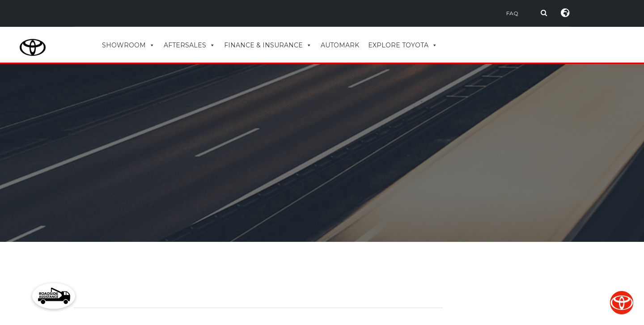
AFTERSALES (189, 45)
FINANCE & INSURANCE (268, 45)
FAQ (512, 13)
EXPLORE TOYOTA (403, 45)
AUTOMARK (340, 45)
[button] (54, 296)
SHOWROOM (128, 45)
